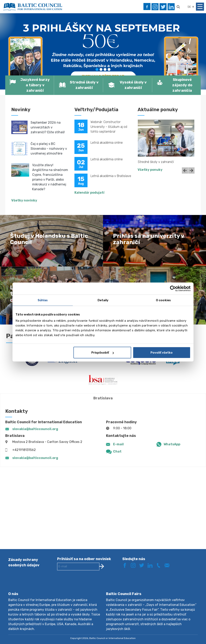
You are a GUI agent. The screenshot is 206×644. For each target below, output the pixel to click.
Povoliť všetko (162, 353)
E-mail (118, 444)
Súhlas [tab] (43, 300)
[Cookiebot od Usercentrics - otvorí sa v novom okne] (173, 288)
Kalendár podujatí (89, 193)
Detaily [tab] (103, 300)
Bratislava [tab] (103, 398)
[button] (15, 51)
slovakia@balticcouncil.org (35, 429)
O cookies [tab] (163, 300)
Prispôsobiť (103, 353)
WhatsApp (172, 444)
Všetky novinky (24, 200)
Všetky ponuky (150, 170)
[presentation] (88, 584)
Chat (117, 451)
